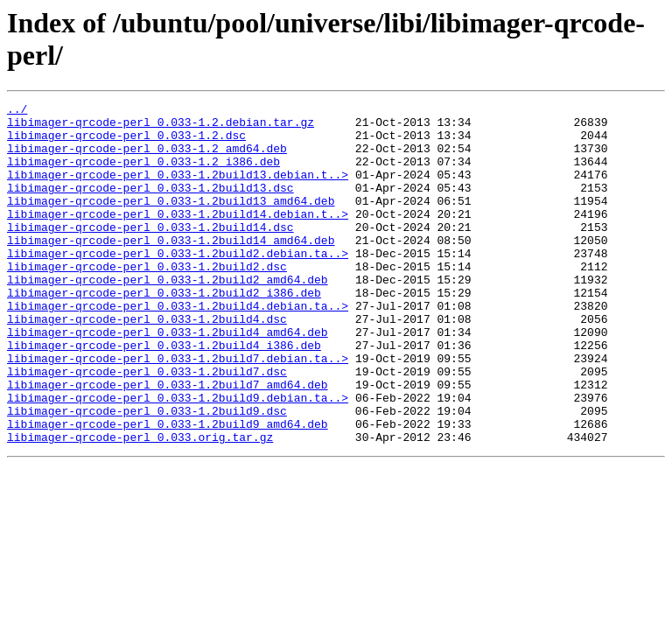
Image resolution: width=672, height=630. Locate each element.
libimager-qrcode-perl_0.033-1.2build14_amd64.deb (171, 269)
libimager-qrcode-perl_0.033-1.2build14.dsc (150, 253)
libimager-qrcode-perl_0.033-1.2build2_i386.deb (164, 332)
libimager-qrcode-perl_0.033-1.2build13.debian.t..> (178, 190)
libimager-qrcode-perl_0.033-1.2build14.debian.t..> (178, 237)
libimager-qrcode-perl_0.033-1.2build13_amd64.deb (171, 221)
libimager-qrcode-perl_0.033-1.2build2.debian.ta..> (178, 284)
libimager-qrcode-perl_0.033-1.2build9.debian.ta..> (178, 458)
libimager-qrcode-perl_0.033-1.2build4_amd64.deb (168, 379)
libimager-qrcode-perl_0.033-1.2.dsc (126, 143)
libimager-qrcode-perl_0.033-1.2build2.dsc (147, 300)
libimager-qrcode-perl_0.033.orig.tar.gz (140, 505)
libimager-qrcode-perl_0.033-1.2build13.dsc (150, 206)
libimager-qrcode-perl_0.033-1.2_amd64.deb (147, 158)
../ (17, 111)
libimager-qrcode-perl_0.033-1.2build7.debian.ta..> (178, 410)
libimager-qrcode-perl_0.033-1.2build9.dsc (147, 473)
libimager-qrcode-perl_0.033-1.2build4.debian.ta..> (178, 347)
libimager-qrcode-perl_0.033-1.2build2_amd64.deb (168, 316)
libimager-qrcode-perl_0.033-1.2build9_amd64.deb (168, 489)
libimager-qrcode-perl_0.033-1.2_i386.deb (143, 174)
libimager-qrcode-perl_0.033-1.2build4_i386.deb (164, 395)
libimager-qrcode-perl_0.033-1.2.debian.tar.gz (161, 127)
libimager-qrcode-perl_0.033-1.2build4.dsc (147, 363)
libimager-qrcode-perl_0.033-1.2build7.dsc (147, 426)
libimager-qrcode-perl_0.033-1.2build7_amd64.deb (168, 442)
